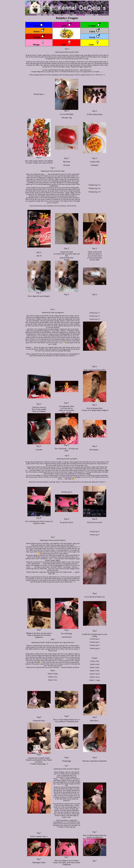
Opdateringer (89, 15)
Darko (45, 15)
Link (97, 15)
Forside (39, 15)
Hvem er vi (57, 15)
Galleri (74, 15)
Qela (50, 15)
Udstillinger (66, 15)
